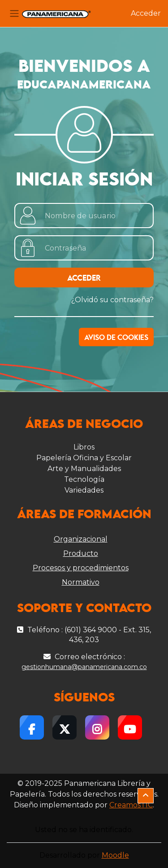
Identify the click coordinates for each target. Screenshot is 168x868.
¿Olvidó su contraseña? (112, 300)
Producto (81, 553)
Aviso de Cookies (116, 338)
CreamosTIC (131, 805)
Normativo (81, 582)
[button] (146, 796)
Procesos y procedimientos (81, 568)
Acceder (146, 13)
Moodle (115, 855)
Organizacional (81, 539)
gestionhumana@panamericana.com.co (84, 667)
